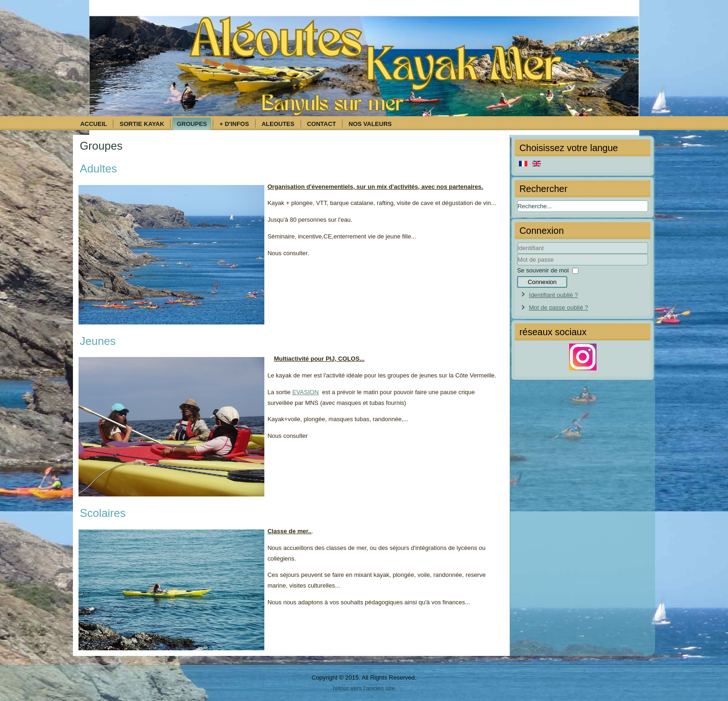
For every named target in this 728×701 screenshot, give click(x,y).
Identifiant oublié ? (554, 295)
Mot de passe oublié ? (559, 308)
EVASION (305, 392)
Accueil (94, 124)
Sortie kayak (142, 124)
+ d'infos (234, 124)
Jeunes (98, 341)
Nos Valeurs (370, 124)
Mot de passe (517, 266)
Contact (322, 124)
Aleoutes (278, 124)
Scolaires (103, 513)
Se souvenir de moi (543, 270)
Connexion (542, 282)
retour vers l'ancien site (364, 688)
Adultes (98, 169)
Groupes (192, 124)
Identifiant (517, 254)
